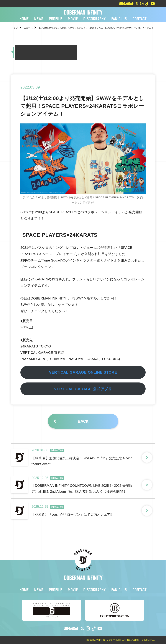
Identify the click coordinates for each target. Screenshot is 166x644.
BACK (83, 421)
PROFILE (55, 19)
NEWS (39, 19)
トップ (14, 28)
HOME (24, 19)
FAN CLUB (119, 19)
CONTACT (139, 19)
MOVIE (73, 19)
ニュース (28, 28)
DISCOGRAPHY (94, 19)
